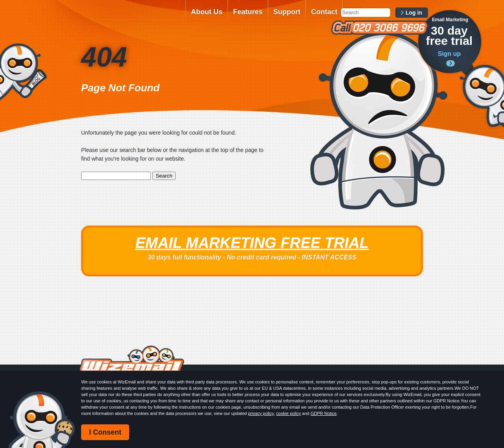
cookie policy (288, 413)
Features (248, 12)
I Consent (105, 432)
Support (287, 12)
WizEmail (131, 17)
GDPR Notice (324, 413)
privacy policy (261, 413)
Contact (324, 12)
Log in (414, 13)
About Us (207, 12)
